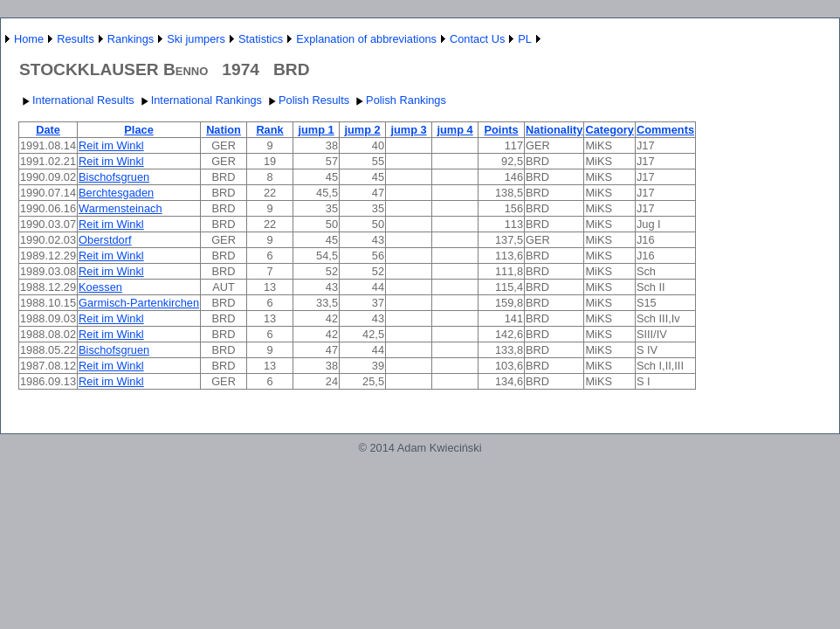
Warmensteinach (120, 208)
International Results (76, 100)
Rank (269, 130)
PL (525, 39)
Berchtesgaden (116, 193)
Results (76, 39)
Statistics (261, 39)
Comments (665, 130)
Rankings (131, 39)
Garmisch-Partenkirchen (139, 303)
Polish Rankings (399, 100)
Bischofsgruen (114, 177)
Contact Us (477, 39)
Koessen (100, 287)
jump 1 (316, 130)
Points (501, 130)
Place (138, 130)
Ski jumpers (196, 39)
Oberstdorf (105, 240)
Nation (224, 130)
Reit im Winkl (111, 145)
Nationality (554, 130)
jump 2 (362, 130)
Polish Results (307, 100)
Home (29, 39)
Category (609, 130)
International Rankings (200, 100)
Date (48, 130)
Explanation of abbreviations (366, 39)
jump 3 (408, 130)
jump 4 (454, 130)
